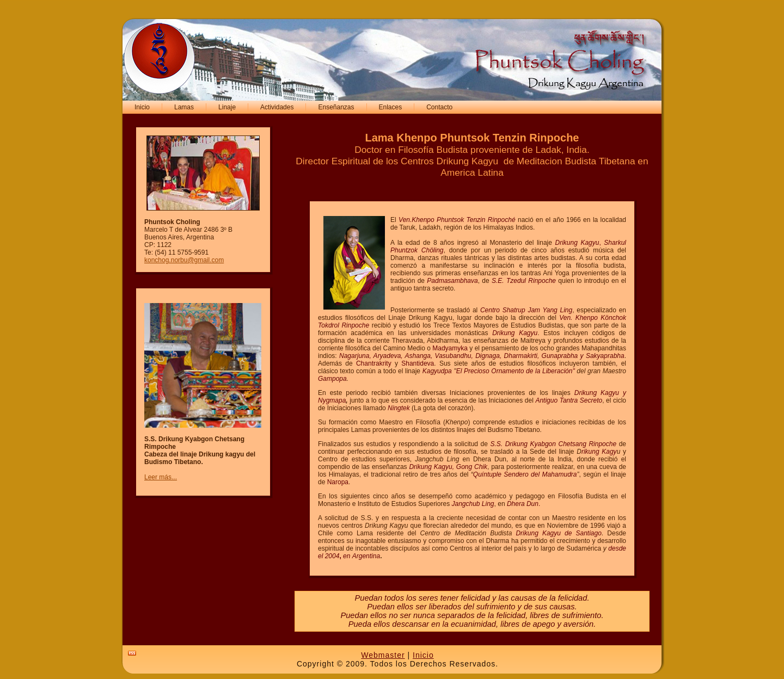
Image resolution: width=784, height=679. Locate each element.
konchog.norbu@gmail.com (184, 260)
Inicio (423, 655)
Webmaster (383, 655)
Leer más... (161, 477)
